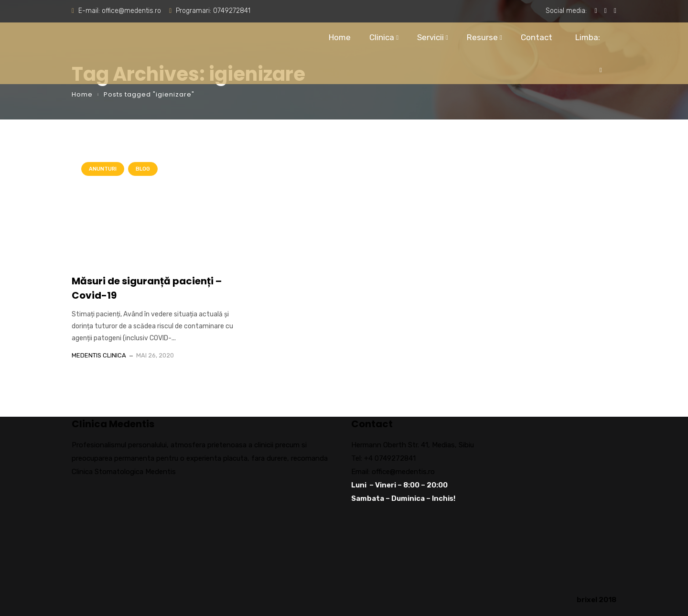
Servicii (430, 37)
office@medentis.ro (131, 11)
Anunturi (103, 169)
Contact (537, 37)
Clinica (382, 37)
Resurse (482, 37)
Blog (143, 169)
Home (340, 37)
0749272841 (232, 11)
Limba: (586, 48)
